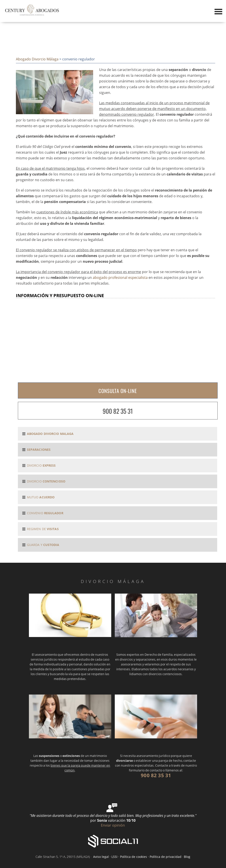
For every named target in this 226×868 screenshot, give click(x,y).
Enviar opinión (113, 825)
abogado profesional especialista (120, 278)
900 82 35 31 (118, 411)
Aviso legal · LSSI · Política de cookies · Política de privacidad (137, 857)
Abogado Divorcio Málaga (37, 59)
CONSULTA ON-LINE (118, 391)
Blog (187, 857)
